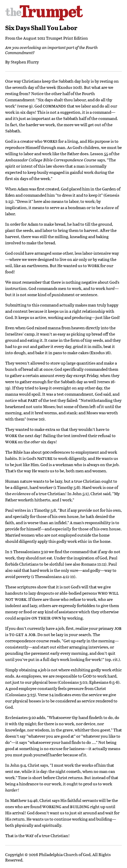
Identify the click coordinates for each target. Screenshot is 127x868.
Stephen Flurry (25, 62)
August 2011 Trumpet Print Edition (55, 38)
